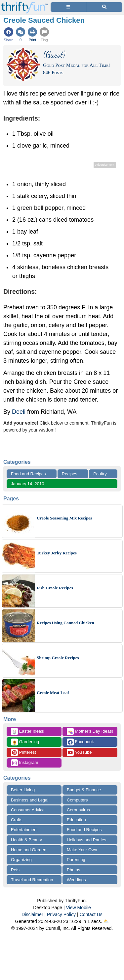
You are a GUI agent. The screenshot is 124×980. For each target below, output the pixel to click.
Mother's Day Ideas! (90, 731)
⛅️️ (106, 921)
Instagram (24, 763)
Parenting (76, 860)
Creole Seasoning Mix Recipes (64, 518)
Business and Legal (30, 800)
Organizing (21, 860)
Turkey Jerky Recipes (57, 553)
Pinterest (23, 753)
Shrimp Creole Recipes (58, 658)
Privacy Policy (61, 914)
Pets (15, 870)
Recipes (70, 474)
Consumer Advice (28, 810)
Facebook (80, 742)
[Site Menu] (68, 7)
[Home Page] (24, 4)
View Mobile (79, 908)
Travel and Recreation (32, 880)
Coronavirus (78, 810)
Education (76, 820)
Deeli (19, 412)
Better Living (23, 790)
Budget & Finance (84, 790)
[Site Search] (104, 7)
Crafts (17, 820)
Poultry (100, 474)
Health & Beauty (26, 840)
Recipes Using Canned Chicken (65, 623)
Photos (73, 870)
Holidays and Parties (86, 840)
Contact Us (91, 914)
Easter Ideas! (28, 731)
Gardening (25, 742)
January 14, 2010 (27, 484)
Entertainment (24, 830)
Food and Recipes (28, 474)
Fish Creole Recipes (55, 588)
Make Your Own (82, 850)
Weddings (76, 880)
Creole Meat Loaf (53, 693)
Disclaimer (32, 914)
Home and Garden (29, 850)
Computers (77, 800)
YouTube (79, 753)
